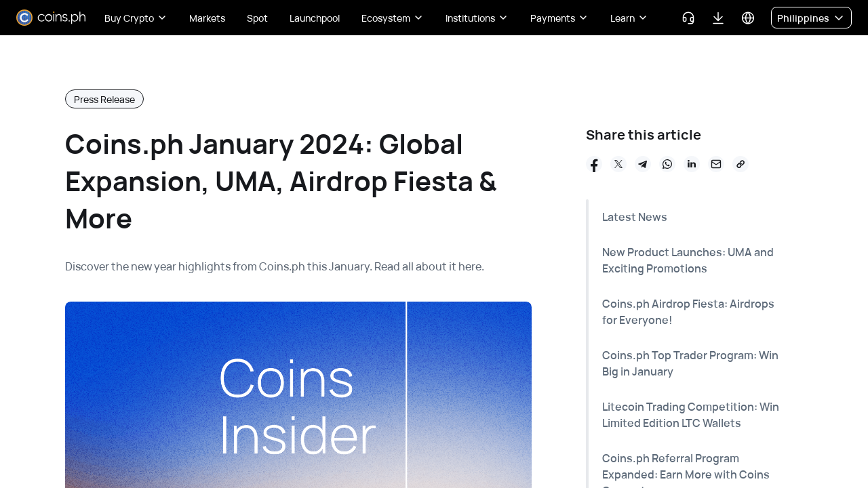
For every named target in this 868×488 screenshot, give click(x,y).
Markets (207, 18)
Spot (257, 18)
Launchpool (315, 18)
